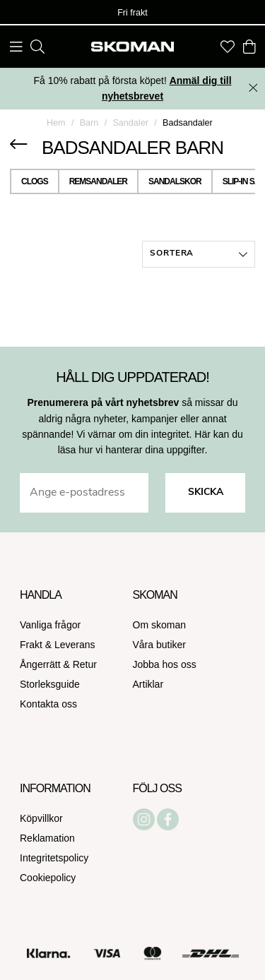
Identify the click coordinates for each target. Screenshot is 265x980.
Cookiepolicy (48, 878)
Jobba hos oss (165, 664)
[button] (199, 254)
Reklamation (47, 838)
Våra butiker (159, 645)
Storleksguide (50, 684)
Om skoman (159, 625)
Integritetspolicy (54, 858)
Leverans (75, 645)
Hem (56, 123)
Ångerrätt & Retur (58, 664)
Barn (89, 123)
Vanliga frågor (50, 625)
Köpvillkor (41, 818)
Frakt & (37, 645)
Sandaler (130, 123)
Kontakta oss (48, 704)
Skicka (206, 492)
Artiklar (148, 684)
